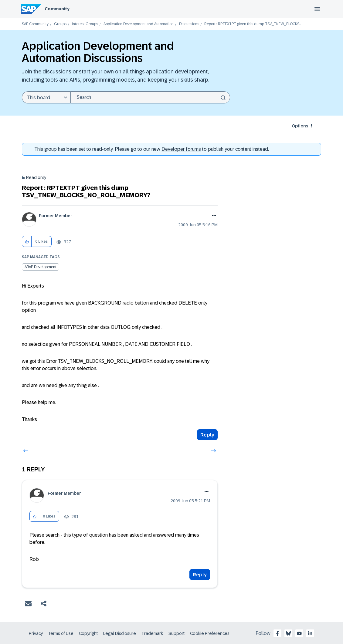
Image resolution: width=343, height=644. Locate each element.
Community (57, 9)
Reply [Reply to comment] (200, 575)
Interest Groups (85, 24)
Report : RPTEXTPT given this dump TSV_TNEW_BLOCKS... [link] (253, 24)
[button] (27, 242)
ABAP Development (41, 267)
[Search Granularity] (46, 97)
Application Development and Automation (139, 24)
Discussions (189, 24)
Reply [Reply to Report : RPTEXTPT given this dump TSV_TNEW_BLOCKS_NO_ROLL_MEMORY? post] (207, 435)
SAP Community (35, 24)
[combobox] (150, 97)
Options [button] (300, 126)
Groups (60, 24)
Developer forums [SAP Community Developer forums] (181, 149)
